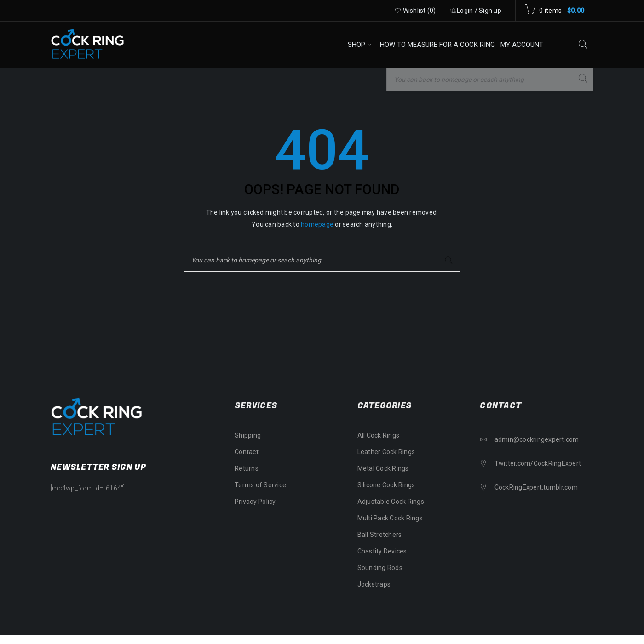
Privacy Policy (255, 502)
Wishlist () (415, 11)
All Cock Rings (379, 435)
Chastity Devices (382, 551)
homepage (317, 224)
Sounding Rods (380, 568)
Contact (247, 452)
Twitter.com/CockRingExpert (538, 463)
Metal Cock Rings (383, 468)
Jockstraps (374, 584)
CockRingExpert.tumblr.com (536, 487)
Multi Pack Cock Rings (390, 518)
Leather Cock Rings (386, 452)
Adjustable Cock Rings (391, 502)
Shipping (248, 435)
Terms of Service (260, 485)
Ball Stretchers (380, 535)
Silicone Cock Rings (386, 485)
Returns (247, 468)
